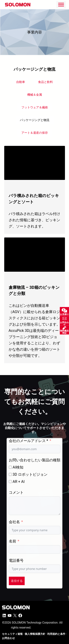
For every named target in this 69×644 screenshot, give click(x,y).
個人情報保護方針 (35, 634)
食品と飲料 (45, 82)
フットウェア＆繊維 (35, 107)
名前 (13, 541)
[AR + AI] (10, 482)
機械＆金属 (35, 95)
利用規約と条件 (56, 634)
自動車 (21, 82)
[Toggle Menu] (61, 5)
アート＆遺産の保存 (35, 133)
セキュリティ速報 (12, 634)
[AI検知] (10, 467)
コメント (16, 492)
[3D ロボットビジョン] (10, 474)
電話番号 (16, 560)
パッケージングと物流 (35, 120)
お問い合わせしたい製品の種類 (35, 460)
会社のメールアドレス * (29, 441)
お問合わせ (8, 638)
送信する (17, 581)
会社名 (14, 522)
